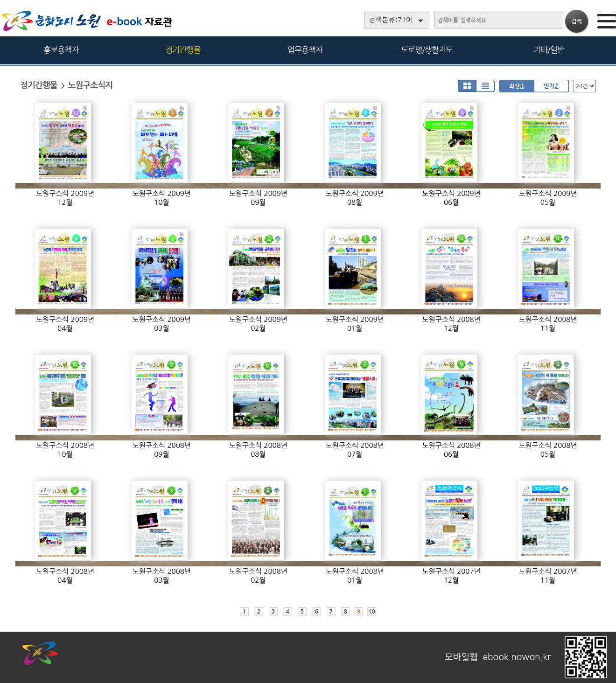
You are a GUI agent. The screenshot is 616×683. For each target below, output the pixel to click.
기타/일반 (549, 50)
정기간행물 (183, 50)
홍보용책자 (61, 50)
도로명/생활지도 (427, 50)
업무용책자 (305, 50)
